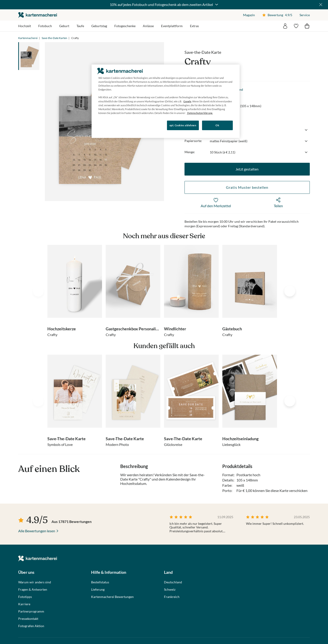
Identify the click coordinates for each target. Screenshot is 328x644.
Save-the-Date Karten (54, 38)
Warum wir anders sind (35, 582)
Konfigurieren (107, 125)
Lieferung (98, 590)
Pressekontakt (28, 619)
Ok (217, 125)
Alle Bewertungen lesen (37, 531)
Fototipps (25, 597)
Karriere (24, 604)
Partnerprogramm (31, 611)
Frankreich (172, 597)
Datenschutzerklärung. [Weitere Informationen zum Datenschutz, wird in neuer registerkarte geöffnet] (200, 113)
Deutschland (173, 582)
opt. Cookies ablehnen (183, 125)
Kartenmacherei (28, 38)
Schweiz (170, 590)
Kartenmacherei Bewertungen (112, 597)
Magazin (249, 15)
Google (187, 101)
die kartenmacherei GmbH (38, 15)
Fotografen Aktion (31, 626)
